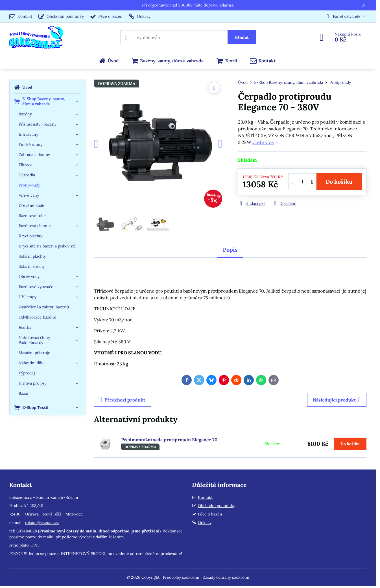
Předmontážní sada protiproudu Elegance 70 (169, 440)
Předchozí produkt (123, 400)
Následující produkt (337, 400)
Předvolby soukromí (181, 577)
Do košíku (339, 182)
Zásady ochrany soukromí (226, 577)
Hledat (242, 37)
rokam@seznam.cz (42, 523)
